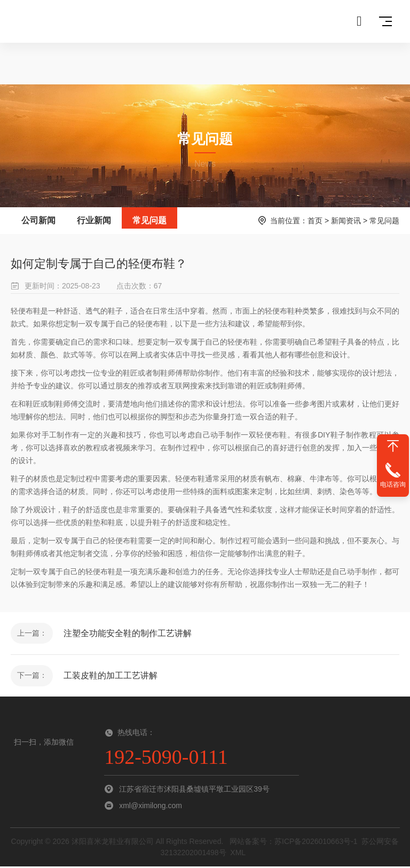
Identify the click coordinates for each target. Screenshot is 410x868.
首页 (315, 221)
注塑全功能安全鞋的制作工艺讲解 (128, 633)
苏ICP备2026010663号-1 (316, 843)
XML (238, 854)
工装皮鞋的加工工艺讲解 (111, 677)
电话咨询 (393, 484)
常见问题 (149, 220)
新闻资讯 (346, 221)
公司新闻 (38, 220)
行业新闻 (94, 220)
